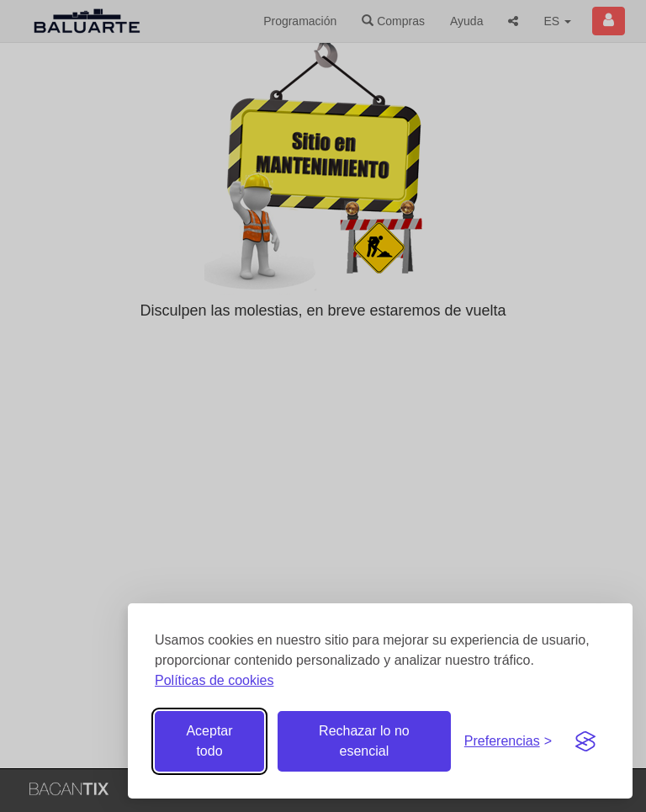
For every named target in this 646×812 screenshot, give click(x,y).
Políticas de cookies (214, 680)
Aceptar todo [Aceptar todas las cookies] (209, 741)
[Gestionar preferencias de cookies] (508, 742)
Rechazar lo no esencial (364, 741)
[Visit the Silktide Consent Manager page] (585, 741)
